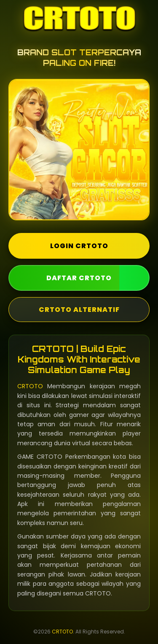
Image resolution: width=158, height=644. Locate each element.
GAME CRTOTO (40, 457)
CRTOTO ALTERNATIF (79, 310)
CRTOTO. (99, 593)
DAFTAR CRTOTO (79, 278)
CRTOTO (30, 386)
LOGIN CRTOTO (79, 246)
